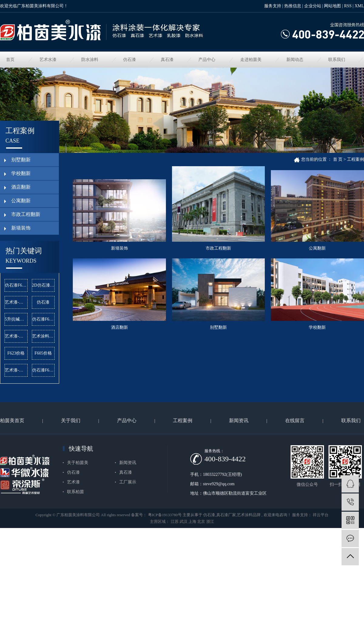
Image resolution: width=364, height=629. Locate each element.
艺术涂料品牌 (44, 336)
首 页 (338, 159)
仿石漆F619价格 (44, 370)
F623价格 (16, 353)
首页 (10, 60)
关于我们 (71, 461)
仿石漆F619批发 (44, 319)
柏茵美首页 (12, 461)
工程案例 (356, 159)
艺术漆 (73, 523)
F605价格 (43, 353)
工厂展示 (128, 523)
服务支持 (273, 6)
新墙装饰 (120, 250)
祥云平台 (320, 556)
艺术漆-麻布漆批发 (16, 302)
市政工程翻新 (222, 250)
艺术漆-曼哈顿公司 (16, 370)
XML (359, 6)
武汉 (184, 562)
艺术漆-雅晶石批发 (16, 336)
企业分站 (313, 6)
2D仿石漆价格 (44, 285)
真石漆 (167, 60)
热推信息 (293, 6)
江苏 (175, 562)
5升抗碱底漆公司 (16, 319)
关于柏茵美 (78, 503)
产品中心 (207, 60)
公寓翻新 (120, 340)
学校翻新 (222, 420)
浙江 (210, 562)
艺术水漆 (48, 60)
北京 (201, 562)
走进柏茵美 (251, 60)
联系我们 (337, 60)
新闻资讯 (239, 461)
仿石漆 (130, 60)
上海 (192, 562)
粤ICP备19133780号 (165, 556)
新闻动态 (295, 60)
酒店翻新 (222, 340)
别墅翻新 (120, 420)
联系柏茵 (76, 532)
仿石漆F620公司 (16, 285)
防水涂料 (90, 60)
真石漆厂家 (226, 556)
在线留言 (295, 461)
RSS (348, 6)
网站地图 (332, 6)
